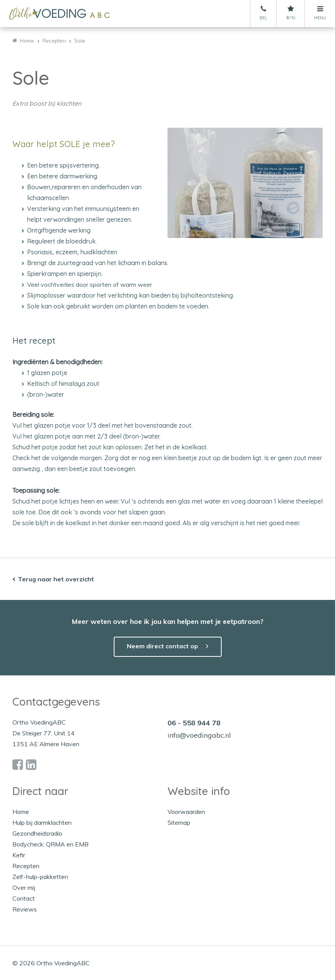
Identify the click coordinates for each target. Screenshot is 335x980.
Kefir (19, 855)
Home (21, 812)
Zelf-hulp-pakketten (40, 877)
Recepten (26, 866)
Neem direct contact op (162, 646)
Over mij (24, 887)
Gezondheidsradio (37, 833)
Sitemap (179, 822)
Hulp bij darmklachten (42, 822)
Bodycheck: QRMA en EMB (50, 844)
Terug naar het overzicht (56, 579)
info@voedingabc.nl (199, 735)
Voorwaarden (186, 812)
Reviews (25, 909)
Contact (24, 898)
